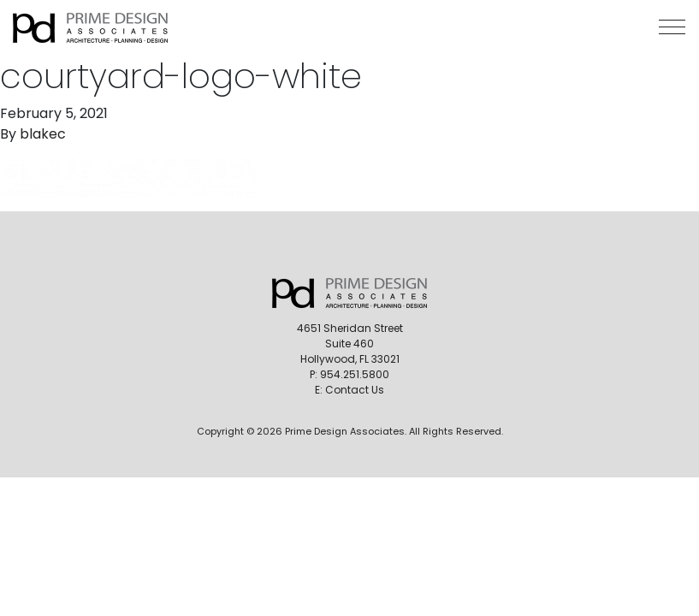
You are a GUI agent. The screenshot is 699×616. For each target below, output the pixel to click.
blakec (43, 134)
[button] (672, 27)
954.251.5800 (355, 374)
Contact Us (355, 390)
